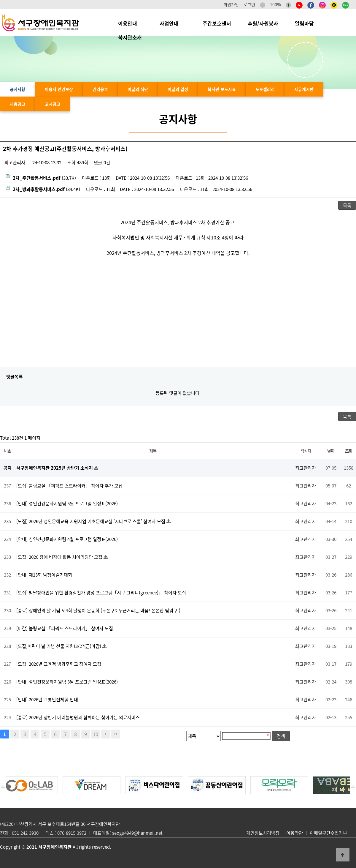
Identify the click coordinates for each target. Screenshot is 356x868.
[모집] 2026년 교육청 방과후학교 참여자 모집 (59, 664)
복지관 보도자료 (222, 89)
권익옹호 (100, 89)
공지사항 (18, 89)
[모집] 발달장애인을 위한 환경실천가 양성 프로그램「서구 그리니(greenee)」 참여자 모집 (101, 592)
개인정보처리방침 (263, 833)
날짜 (331, 451)
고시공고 (53, 104)
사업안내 (173, 23)
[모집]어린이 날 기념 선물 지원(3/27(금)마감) (59, 646)
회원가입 (231, 4)
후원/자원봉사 (263, 23)
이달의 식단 (138, 89)
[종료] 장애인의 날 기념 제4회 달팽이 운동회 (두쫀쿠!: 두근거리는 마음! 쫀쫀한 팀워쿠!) (98, 610)
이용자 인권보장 (59, 89)
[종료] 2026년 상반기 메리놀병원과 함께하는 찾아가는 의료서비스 (78, 717)
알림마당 (307, 23)
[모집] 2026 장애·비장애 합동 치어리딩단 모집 (60, 557)
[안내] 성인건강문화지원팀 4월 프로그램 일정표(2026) (67, 539)
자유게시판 (304, 89)
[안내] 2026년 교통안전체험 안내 (47, 699)
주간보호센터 (217, 23)
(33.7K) (41, 178)
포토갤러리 (265, 89)
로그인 (249, 4)
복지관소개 (131, 37)
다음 (106, 734)
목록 (347, 205)
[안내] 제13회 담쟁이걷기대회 (44, 575)
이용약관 (295, 833)
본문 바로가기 (0, 0)
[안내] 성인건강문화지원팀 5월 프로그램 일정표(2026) (67, 503)
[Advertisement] (178, 316)
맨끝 (116, 734)
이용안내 (131, 23)
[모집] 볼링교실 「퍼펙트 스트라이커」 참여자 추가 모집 (69, 486)
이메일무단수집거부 (328, 833)
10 (96, 734)
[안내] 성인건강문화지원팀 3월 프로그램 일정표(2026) (67, 682)
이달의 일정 (178, 89)
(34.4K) (43, 189)
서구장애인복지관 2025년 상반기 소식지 (55, 468)
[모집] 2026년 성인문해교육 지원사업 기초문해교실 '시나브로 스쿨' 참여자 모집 (91, 521)
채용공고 (18, 104)
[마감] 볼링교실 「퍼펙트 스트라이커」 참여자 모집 (65, 628)
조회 (348, 451)
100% (275, 4)
